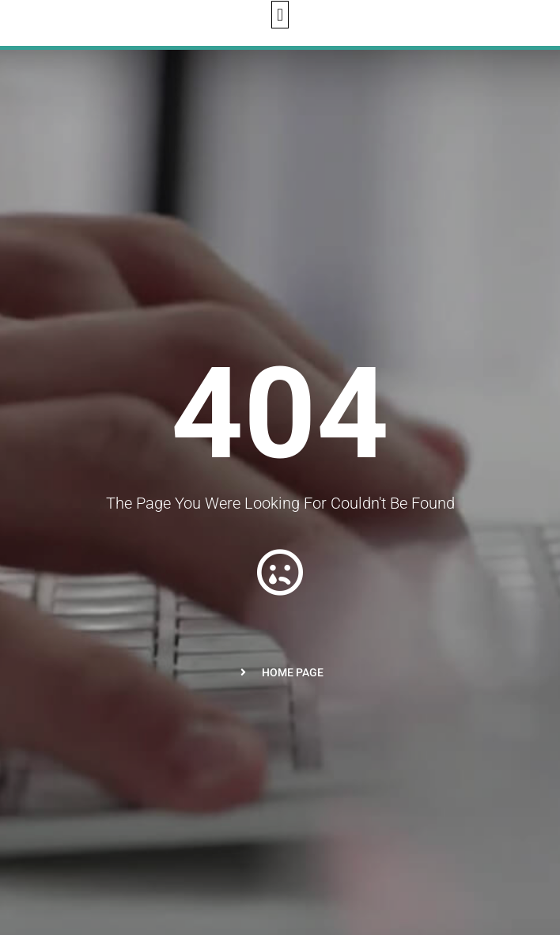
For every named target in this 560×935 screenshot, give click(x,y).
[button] (280, 15)
